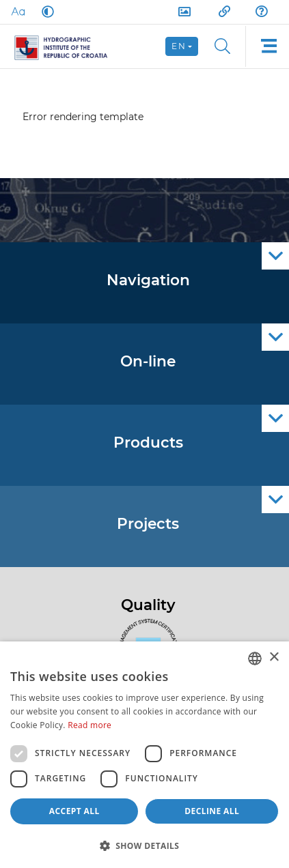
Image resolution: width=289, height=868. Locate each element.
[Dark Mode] (45, 12)
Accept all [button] (74, 811)
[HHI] (67, 46)
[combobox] (255, 659)
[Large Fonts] (18, 12)
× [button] (274, 657)
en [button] (179, 46)
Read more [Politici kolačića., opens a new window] (90, 725)
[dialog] (144, 755)
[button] (144, 845)
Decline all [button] (212, 811)
